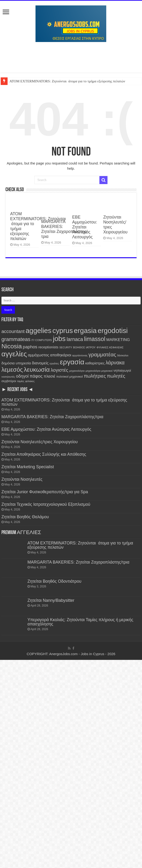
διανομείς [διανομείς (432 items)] (40, 363)
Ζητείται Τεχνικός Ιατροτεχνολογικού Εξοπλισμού (46, 504)
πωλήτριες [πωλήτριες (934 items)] (95, 376)
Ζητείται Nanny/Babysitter (51, 600)
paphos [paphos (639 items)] (30, 347)
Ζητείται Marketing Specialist (28, 467)
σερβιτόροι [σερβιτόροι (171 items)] (9, 381)
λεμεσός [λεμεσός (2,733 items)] (12, 370)
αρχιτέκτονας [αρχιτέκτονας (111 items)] (80, 355)
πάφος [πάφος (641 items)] (36, 376)
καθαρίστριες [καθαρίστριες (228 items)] (95, 363)
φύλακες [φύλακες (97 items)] (30, 381)
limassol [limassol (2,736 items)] (95, 339)
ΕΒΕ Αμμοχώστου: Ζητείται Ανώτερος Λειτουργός (85, 227)
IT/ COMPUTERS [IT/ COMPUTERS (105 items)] (42, 340)
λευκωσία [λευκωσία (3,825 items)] (37, 370)
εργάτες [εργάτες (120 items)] (54, 363)
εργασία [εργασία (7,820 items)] (72, 362)
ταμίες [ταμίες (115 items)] (21, 381)
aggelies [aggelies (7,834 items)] (38, 331)
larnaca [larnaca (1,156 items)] (75, 339)
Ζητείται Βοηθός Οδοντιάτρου (54, 581)
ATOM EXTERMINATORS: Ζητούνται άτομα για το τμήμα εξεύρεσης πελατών (67, 81)
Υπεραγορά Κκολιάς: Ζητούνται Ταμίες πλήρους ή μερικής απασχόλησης (80, 622)
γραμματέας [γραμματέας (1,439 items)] (102, 355)
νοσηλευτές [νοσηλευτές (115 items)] (8, 377)
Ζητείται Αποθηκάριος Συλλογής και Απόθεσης (44, 454)
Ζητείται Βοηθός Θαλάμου (25, 517)
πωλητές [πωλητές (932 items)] (116, 376)
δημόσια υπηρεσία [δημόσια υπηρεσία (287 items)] (16, 363)
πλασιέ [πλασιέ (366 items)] (49, 376)
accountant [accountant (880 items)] (13, 331)
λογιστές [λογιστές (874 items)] (59, 370)
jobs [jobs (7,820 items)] (59, 339)
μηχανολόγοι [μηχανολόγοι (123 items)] (77, 371)
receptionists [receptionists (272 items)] (48, 347)
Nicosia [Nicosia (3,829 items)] (12, 346)
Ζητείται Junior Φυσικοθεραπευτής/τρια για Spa (45, 492)
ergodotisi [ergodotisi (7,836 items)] (113, 331)
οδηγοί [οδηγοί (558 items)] (22, 376)
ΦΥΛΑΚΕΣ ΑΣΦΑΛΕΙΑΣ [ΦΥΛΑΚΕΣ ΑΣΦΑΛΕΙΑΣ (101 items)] (110, 347)
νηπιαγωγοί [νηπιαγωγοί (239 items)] (122, 371)
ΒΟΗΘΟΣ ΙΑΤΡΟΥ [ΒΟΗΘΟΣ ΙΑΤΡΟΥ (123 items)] (84, 347)
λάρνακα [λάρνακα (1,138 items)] (115, 363)
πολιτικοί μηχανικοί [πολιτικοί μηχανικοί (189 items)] (70, 377)
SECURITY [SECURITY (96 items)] (66, 347)
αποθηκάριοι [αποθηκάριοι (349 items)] (61, 355)
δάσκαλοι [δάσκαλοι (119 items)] (123, 355)
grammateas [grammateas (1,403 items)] (16, 339)
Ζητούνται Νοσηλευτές (22, 479)
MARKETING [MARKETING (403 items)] (118, 340)
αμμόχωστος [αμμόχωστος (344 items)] (39, 355)
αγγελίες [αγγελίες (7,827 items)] (14, 354)
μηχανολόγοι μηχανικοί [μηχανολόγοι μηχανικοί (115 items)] (99, 371)
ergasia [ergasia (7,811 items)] (85, 331)
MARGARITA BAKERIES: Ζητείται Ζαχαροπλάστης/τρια (64, 229)
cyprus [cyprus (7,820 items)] (62, 331)
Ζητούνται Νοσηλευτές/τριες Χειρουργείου (40, 442)
